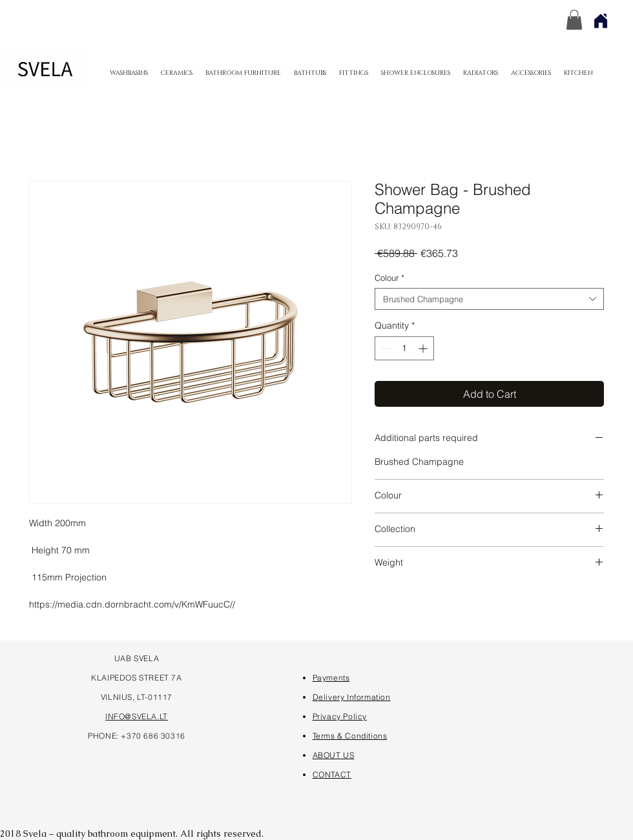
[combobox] (489, 299)
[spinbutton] (404, 348)
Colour (389, 278)
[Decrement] (385, 348)
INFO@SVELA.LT (137, 716)
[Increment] (424, 348)
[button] (574, 20)
